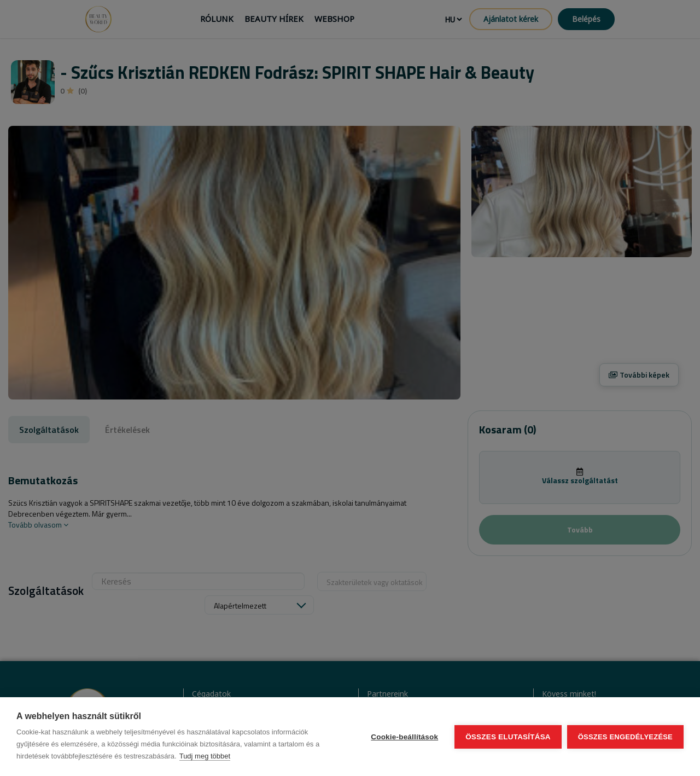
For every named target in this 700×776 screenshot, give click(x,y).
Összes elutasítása (508, 737)
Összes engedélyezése (625, 737)
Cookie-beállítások (404, 737)
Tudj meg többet (205, 756)
